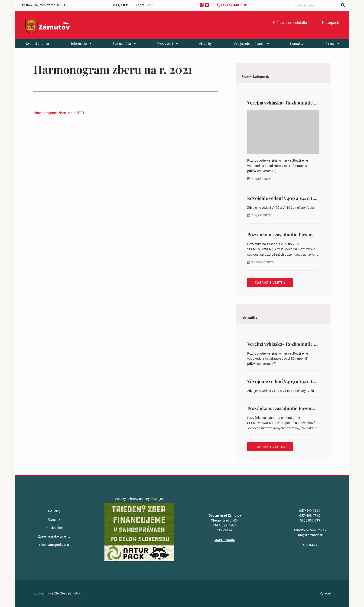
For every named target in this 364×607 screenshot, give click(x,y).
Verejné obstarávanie (249, 44)
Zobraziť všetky (270, 283)
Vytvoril (325, 593)
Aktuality (205, 44)
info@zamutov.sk (310, 535)
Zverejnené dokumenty (54, 536)
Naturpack (330, 23)
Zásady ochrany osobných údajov (139, 499)
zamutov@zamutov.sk (310, 530)
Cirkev (330, 44)
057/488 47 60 (310, 516)
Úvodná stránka (37, 44)
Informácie (79, 44)
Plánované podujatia (290, 23)
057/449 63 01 (310, 511)
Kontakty (297, 44)
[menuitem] (290, 23)
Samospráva (122, 44)
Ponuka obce (54, 528)
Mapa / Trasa (225, 540)
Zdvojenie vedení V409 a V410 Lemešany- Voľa (296, 198)
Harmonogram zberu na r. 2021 (59, 113)
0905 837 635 (310, 520)
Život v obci (165, 44)
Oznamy (54, 519)
